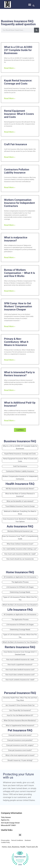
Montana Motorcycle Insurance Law (20, 531)
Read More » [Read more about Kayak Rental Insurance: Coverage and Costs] (10, 98)
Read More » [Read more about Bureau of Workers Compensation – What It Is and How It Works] (10, 291)
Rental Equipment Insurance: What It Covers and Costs (19, 114)
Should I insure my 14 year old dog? (20, 760)
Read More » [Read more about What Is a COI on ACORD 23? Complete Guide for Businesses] (10, 68)
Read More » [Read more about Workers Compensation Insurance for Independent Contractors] (10, 225)
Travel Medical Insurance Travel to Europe (20, 506)
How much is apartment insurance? (20, 665)
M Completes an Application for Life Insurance (20, 577)
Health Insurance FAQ (20, 484)
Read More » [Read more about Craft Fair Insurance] (10, 157)
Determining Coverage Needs (20, 592)
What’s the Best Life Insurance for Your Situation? (20, 605)
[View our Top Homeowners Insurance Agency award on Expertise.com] (20, 858)
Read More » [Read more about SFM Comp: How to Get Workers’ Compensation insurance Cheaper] (10, 326)
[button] (30, 5)
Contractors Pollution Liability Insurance (17, 171)
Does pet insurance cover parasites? (20, 740)
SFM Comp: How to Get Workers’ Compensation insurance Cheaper (18, 306)
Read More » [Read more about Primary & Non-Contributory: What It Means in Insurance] (10, 360)
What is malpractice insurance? (16, 239)
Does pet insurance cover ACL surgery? (20, 745)
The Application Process (20, 582)
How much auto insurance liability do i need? (20, 554)
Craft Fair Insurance (16, 144)
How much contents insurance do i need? (20, 680)
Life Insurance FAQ (20, 610)
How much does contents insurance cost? (20, 675)
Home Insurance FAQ (20, 572)
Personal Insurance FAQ (20, 693)
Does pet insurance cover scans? (20, 735)
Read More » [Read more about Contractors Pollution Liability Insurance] (10, 187)
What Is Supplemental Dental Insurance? (20, 726)
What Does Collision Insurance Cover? (20, 544)
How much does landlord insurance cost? (20, 670)
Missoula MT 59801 (9, 825)
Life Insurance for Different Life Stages (20, 587)
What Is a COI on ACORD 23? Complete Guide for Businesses (18, 50)
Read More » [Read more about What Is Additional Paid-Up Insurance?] (10, 421)
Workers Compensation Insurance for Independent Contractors (19, 203)
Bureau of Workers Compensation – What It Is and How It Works (20, 273)
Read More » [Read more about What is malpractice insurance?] (10, 257)
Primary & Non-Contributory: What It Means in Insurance (16, 342)
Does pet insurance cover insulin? (20, 750)
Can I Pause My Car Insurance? (20, 710)
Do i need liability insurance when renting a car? (20, 549)
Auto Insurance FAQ (20, 526)
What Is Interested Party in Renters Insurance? (19, 374)
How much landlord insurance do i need (20, 660)
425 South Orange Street (10, 823)
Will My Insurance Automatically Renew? (20, 489)
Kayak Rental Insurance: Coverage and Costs (18, 82)
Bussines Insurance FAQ (20, 441)
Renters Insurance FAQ (20, 647)
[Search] (37, 30)
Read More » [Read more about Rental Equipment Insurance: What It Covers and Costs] (10, 132)
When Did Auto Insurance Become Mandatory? (20, 720)
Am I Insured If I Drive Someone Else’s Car (20, 705)
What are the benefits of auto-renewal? (20, 501)
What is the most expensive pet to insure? (20, 755)
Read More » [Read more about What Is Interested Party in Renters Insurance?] (10, 390)
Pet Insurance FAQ (20, 730)
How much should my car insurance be (20, 559)
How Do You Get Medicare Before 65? (20, 715)
